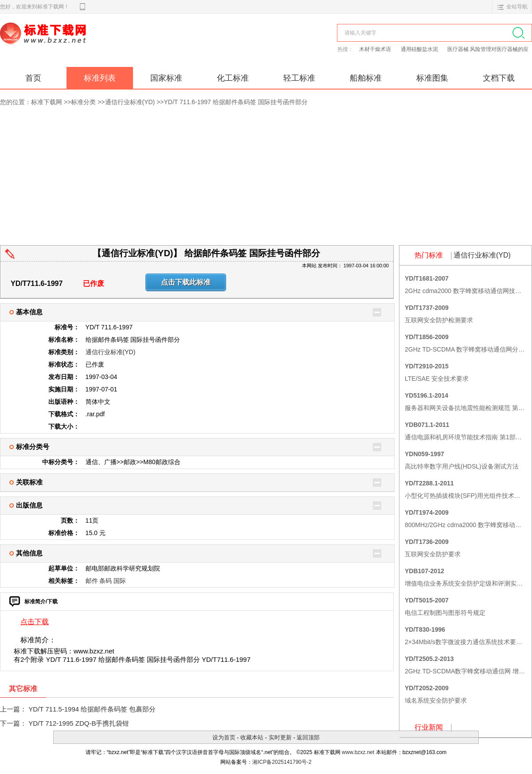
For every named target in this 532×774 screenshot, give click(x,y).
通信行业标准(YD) (130, 102)
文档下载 (499, 78)
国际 (120, 581)
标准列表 (100, 78)
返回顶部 (308, 737)
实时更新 (280, 737)
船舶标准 (366, 78)
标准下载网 (102, 43)
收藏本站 (252, 737)
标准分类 (83, 102)
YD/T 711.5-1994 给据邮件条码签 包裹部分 (92, 709)
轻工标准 (299, 78)
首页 (33, 78)
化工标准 (233, 78)
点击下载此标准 (186, 282)
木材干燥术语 (376, 49)
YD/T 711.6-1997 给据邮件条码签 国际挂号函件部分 (236, 102)
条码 (106, 581)
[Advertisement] (266, 179)
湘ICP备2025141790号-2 (282, 762)
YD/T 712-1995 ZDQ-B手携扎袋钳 (79, 723)
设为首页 (224, 737)
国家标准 (166, 78)
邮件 (92, 581)
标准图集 (432, 78)
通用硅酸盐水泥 (420, 49)
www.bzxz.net (358, 752)
